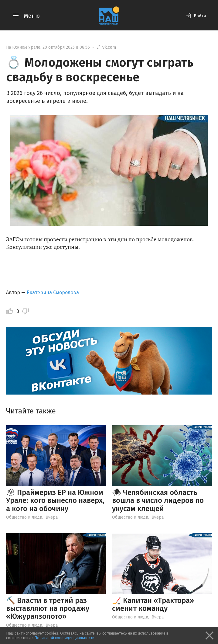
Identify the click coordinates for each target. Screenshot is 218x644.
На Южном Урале (23, 47)
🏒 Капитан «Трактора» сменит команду (153, 604)
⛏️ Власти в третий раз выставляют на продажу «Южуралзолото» (48, 609)
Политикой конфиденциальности (64, 638)
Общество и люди (24, 517)
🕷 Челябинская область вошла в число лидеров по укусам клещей (158, 501)
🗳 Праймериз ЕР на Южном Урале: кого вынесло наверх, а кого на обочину (55, 501)
